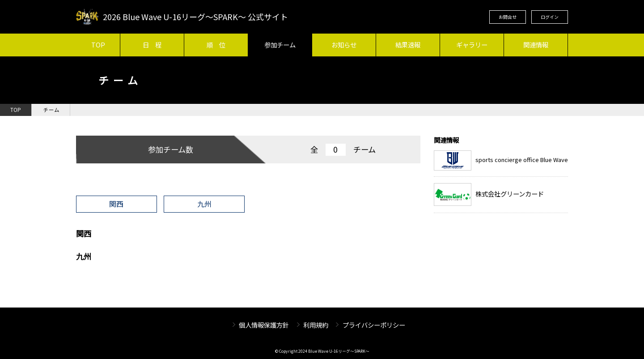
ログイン (550, 17)
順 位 (216, 45)
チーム (51, 110)
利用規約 (316, 325)
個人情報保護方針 (264, 325)
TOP (98, 45)
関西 (116, 204)
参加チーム (280, 45)
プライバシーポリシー (374, 325)
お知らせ (344, 45)
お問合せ (508, 17)
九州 (204, 204)
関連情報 (536, 45)
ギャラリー (472, 45)
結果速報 (408, 45)
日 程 (152, 45)
